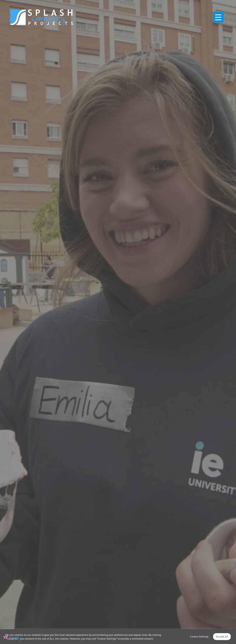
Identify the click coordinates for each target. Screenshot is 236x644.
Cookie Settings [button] (199, 636)
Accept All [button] (222, 636)
